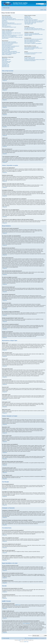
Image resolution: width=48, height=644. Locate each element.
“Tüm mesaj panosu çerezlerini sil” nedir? (9, 27)
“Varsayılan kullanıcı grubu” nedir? (30, 23)
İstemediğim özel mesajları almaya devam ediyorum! (33, 29)
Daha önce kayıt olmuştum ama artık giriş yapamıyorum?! (12, 24)
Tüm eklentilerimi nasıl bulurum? (30, 54)
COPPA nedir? (5, 25)
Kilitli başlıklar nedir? (6, 66)
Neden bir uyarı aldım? (6, 50)
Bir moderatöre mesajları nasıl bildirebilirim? (10, 51)
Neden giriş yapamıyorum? (7, 17)
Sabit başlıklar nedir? (6, 65)
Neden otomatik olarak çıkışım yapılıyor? (9, 19)
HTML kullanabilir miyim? (6, 59)
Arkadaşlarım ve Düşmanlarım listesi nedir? (32, 33)
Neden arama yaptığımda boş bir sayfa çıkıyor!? (33, 41)
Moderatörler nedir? (28, 18)
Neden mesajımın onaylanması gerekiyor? (9, 54)
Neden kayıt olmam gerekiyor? (7, 18)
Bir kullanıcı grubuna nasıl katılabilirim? (31, 20)
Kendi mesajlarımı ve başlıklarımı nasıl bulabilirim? (33, 43)
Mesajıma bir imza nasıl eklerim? (8, 44)
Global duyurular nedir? (6, 62)
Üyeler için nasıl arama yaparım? (30, 42)
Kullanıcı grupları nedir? (28, 19)
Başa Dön (5, 80)
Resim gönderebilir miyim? (7, 61)
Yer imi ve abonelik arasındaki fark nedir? (31, 47)
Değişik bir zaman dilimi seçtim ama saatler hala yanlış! (11, 33)
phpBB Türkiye (26, 642)
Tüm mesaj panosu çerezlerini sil (33, 638)
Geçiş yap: (30, 636)
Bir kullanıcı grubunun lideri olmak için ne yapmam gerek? (34, 21)
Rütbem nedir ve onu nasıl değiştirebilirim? (9, 36)
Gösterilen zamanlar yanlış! (7, 32)
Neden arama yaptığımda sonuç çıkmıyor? (32, 40)
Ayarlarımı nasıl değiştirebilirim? (8, 31)
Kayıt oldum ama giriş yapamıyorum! (8, 23)
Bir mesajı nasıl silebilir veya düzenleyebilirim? (10, 43)
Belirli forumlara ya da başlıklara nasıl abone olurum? (33, 48)
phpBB (20, 640)
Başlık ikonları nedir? (6, 67)
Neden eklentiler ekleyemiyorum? (8, 49)
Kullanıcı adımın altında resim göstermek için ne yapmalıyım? (13, 35)
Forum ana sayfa (6, 8)
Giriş (45, 10)
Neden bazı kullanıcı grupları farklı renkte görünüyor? (33, 22)
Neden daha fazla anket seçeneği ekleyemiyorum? (11, 46)
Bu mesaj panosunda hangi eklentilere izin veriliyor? (33, 53)
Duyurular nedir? (5, 64)
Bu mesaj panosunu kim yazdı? (30, 57)
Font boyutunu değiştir (45, 8)
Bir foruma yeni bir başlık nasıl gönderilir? (9, 42)
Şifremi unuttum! (5, 22)
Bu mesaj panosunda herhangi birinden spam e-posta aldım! (35, 30)
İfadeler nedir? (5, 60)
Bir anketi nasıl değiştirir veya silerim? (8, 47)
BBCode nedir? (5, 58)
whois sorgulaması (26, 623)
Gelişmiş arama (43, 5)
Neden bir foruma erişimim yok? (7, 48)
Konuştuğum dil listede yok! (7, 34)
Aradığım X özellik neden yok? (30, 59)
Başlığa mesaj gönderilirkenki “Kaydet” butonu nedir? (11, 52)
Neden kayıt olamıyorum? (6, 26)
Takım (26, 638)
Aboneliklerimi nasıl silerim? (29, 49)
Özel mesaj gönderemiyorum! (29, 28)
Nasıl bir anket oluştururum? (7, 45)
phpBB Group (18, 605)
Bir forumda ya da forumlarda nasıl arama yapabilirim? (34, 39)
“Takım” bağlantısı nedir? (29, 24)
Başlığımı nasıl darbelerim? (7, 55)
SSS (42, 10)
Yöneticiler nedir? (27, 17)
